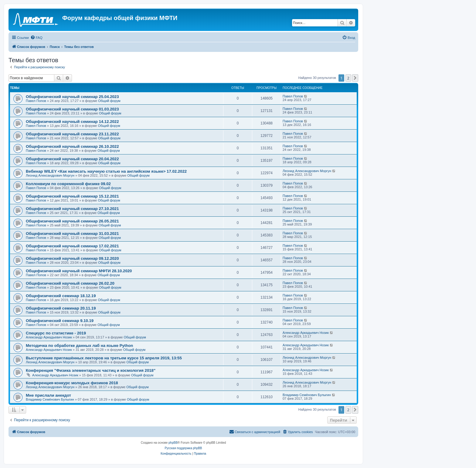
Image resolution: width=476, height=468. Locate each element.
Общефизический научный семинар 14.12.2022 (72, 122)
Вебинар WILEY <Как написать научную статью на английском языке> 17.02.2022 (106, 171)
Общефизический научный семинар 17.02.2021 (72, 246)
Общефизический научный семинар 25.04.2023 (72, 97)
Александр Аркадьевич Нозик (49, 337)
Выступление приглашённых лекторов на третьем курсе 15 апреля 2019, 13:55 (104, 358)
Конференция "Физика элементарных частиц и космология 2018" (91, 370)
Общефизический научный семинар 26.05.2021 (72, 221)
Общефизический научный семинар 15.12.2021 (72, 196)
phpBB (173, 443)
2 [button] (348, 78)
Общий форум (109, 101)
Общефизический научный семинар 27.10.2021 (72, 209)
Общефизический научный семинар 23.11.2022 (72, 134)
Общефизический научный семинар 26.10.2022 (72, 146)
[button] (355, 78)
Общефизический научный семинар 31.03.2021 (72, 234)
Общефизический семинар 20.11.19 (61, 308)
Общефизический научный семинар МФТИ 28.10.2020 (79, 271)
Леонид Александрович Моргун (50, 175)
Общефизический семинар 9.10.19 (60, 321)
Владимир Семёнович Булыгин (50, 399)
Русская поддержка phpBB (183, 448)
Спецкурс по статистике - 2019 (56, 333)
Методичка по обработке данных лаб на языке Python (79, 346)
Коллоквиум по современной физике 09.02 (68, 184)
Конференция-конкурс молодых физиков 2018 (72, 383)
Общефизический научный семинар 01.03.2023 (72, 109)
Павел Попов (36, 101)
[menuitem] (36, 38)
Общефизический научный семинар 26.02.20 (70, 283)
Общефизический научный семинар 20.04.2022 (72, 159)
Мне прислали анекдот (48, 395)
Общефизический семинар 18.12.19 (61, 296)
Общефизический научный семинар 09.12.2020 (72, 258)
